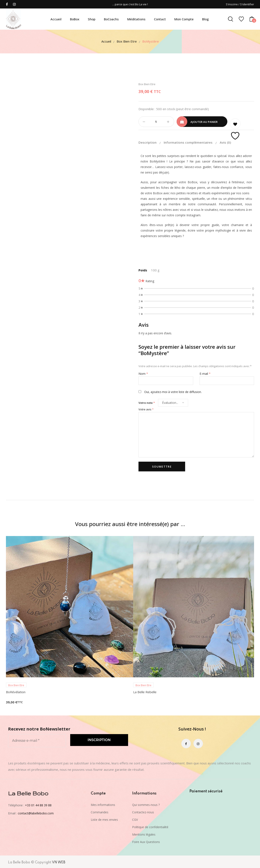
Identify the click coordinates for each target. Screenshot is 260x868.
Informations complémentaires (189, 142)
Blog (205, 19)
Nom (143, 373)
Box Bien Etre (127, 41)
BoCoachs (111, 19)
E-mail (205, 373)
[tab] (151, 142)
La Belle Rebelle (145, 691)
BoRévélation (16, 691)
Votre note (147, 402)
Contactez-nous (143, 811)
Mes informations (103, 804)
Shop (92, 19)
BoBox (75, 19)
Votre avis (146, 408)
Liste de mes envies (104, 819)
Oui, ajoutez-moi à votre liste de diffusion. (170, 391)
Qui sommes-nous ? (146, 804)
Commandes (100, 811)
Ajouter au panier (204, 122)
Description (148, 142)
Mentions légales (144, 834)
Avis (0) (225, 142)
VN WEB (59, 862)
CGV (135, 819)
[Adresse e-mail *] (37, 740)
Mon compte (184, 19)
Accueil (56, 19)
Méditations (136, 19)
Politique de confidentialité (150, 826)
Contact (160, 19)
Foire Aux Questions (146, 841)
